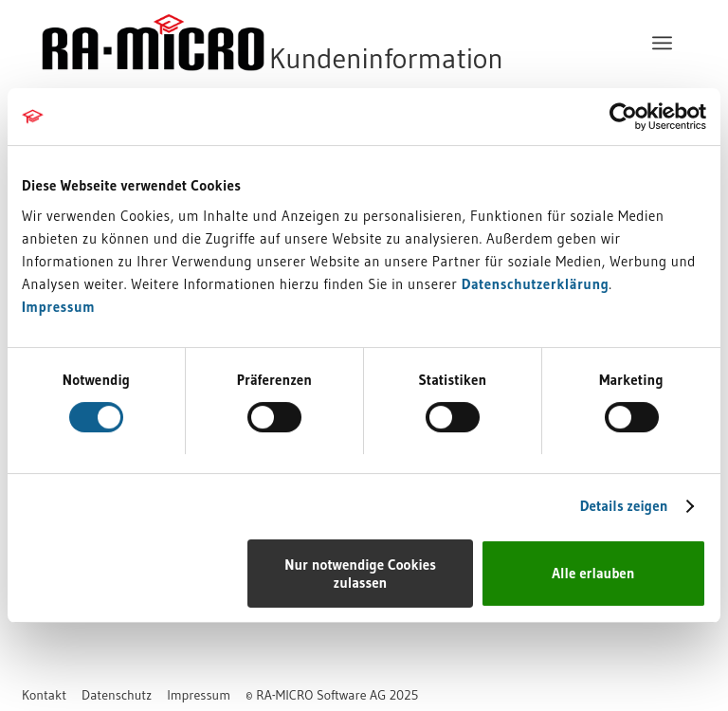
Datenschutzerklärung (536, 284)
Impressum (58, 307)
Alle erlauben (593, 573)
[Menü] (662, 43)
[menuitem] (662, 43)
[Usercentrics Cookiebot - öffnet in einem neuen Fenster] (623, 117)
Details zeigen (624, 506)
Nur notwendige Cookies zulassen (360, 574)
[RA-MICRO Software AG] (350, 43)
